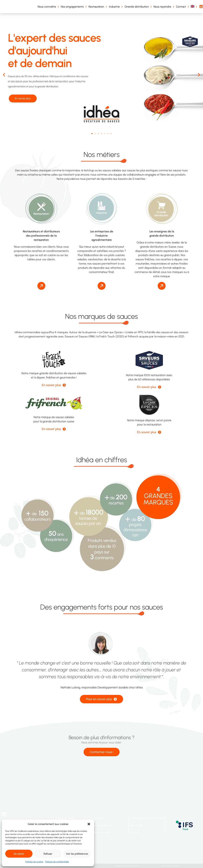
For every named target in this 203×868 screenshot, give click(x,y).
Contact (181, 7)
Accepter (19, 854)
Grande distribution (137, 7)
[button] (89, 824)
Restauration (96, 7)
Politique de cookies (34, 862)
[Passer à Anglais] (193, 7)
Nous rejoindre (162, 7)
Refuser (48, 854)
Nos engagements (72, 7)
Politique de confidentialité (57, 862)
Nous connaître (47, 7)
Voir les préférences (77, 854)
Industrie (114, 7)
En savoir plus (24, 99)
